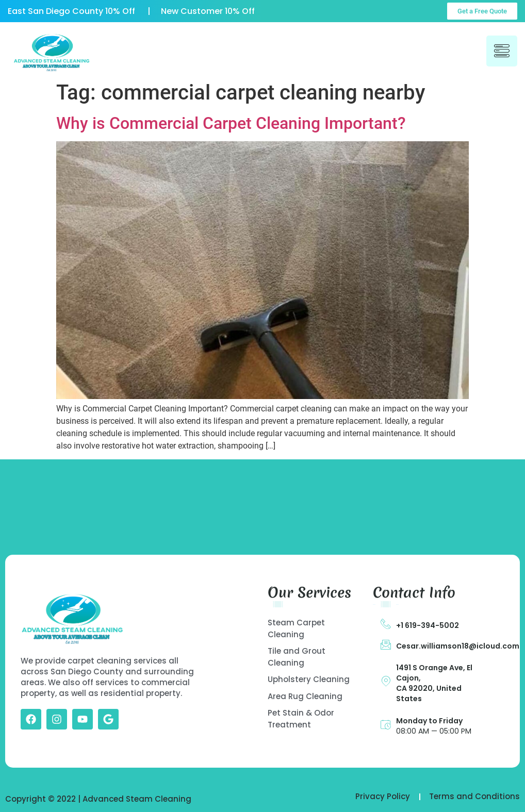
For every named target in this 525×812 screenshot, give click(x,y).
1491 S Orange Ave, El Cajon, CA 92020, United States (434, 683)
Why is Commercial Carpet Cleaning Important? (231, 123)
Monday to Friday (429, 721)
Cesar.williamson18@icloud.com (458, 646)
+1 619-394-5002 (428, 625)
